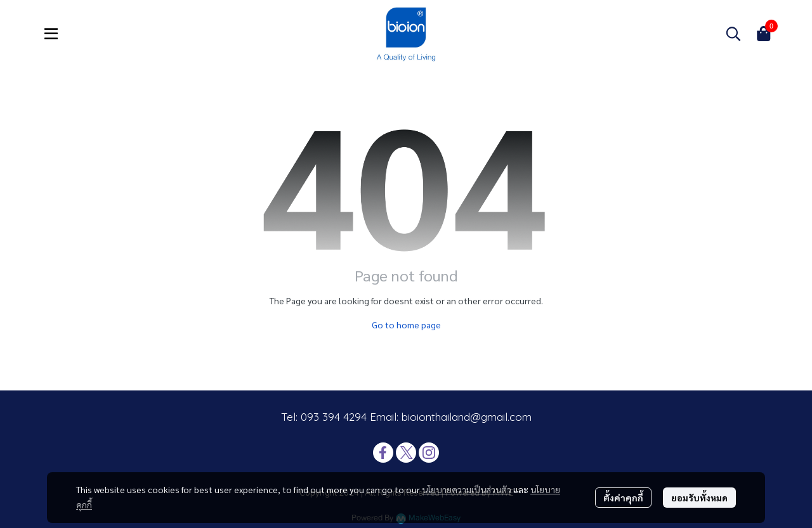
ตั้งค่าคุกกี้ (623, 498)
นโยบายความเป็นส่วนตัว (467, 489)
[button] (733, 34)
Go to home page (406, 325)
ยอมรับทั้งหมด (699, 498)
